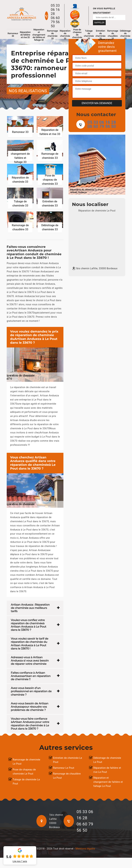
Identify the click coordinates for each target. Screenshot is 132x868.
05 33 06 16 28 (55, 10)
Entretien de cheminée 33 (101, 35)
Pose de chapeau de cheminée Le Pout (24, 772)
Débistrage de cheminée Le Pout (107, 760)
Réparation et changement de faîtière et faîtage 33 (39, 35)
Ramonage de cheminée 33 (52, 35)
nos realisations (28, 91)
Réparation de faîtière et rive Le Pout (107, 770)
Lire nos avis (20, 861)
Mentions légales (85, 849)
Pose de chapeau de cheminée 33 (77, 35)
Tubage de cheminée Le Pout (26, 782)
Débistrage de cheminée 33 (125, 35)
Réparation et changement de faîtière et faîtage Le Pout (108, 782)
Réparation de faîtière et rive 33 (25, 35)
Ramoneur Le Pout (64, 768)
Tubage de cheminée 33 (89, 35)
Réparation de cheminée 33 (65, 35)
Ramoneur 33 (13, 35)
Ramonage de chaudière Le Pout (67, 776)
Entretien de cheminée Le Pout (68, 760)
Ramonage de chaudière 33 (113, 35)
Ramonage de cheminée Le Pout (26, 762)
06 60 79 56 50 (55, 22)
